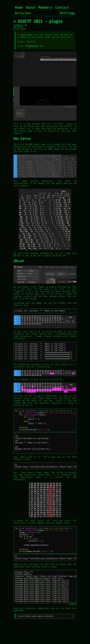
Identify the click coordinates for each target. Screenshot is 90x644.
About (31, 7)
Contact (62, 7)
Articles (23, 13)
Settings (67, 13)
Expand (73, 624)
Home (19, 7)
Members (45, 7)
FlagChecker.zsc (35, 46)
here (39, 303)
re (26, 25)
